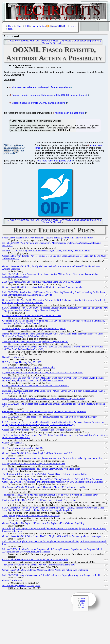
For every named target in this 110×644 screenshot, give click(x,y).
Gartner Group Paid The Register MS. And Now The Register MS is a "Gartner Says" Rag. (44, 524)
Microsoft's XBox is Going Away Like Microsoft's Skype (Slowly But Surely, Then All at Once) (46, 251)
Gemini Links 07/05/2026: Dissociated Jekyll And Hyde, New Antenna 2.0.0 (37, 454)
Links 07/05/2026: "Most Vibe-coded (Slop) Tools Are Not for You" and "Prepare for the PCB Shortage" (50, 417)
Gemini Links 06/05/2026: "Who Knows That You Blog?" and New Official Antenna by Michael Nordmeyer (52, 537)
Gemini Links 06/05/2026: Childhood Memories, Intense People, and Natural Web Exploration (45, 571)
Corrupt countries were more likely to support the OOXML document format (49, 96)
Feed (10, 29)
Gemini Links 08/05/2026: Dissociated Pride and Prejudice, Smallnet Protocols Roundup (43, 288)
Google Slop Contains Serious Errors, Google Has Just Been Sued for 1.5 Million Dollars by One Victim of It (52, 459)
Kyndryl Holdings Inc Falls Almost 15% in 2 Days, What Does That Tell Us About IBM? (43, 373)
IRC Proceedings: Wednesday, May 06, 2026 (23, 449)
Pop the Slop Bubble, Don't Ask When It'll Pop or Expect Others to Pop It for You (39, 501)
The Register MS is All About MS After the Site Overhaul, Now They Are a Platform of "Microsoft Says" (50, 495)
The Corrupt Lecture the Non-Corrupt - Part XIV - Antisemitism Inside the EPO (39, 565)
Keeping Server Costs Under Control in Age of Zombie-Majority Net (34, 464)
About (19, 26)
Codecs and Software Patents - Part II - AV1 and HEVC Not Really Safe (35, 560)
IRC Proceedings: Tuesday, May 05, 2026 (21, 586)
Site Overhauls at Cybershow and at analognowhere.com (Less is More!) (35, 342)
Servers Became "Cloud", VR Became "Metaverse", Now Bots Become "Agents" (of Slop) (43, 399)
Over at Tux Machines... (13, 358)
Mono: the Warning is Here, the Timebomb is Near (33, 41)
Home (11, 26)
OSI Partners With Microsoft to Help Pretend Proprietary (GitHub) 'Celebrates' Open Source (44, 412)
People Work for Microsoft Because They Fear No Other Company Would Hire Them (41, 469)
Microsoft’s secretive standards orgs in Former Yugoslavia (41, 88)
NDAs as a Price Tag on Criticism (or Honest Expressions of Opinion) (34, 329)
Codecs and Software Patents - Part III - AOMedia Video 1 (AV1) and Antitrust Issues (41, 430)
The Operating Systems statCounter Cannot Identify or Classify (31, 516)
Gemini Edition (39, 26)
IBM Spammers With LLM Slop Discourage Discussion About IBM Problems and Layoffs (43, 488)
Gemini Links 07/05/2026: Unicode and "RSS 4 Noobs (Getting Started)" (36, 386)
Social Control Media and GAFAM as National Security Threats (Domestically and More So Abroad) (48, 238)
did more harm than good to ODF (55, 161)
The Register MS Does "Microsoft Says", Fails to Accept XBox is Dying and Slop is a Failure (45, 475)
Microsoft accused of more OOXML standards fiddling (38, 104)
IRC (27, 26)
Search (73, 26)
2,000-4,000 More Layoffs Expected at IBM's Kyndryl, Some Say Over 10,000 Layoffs (42, 283)
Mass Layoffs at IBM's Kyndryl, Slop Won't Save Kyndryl (29, 368)
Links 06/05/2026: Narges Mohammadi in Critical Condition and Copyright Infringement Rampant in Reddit (52, 576)
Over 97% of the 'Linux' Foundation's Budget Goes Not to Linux (32, 316)
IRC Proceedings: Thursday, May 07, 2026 (22, 363)
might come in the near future (70, 114)
